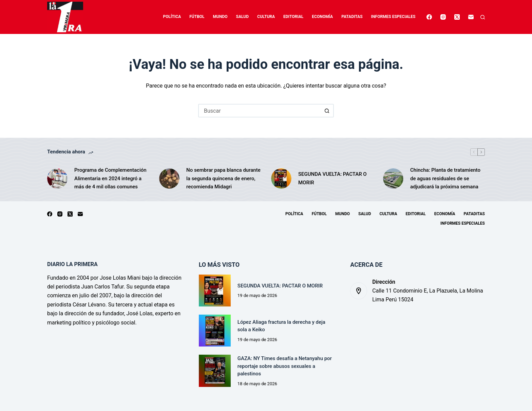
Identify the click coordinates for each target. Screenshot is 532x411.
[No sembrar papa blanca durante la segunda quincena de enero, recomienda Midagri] (169, 179)
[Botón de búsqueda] (327, 111)
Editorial (293, 17)
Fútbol (197, 17)
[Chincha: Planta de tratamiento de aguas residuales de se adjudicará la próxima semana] (393, 179)
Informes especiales (393, 17)
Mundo (220, 17)
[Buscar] (483, 17)
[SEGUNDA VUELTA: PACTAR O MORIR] (281, 179)
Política (172, 17)
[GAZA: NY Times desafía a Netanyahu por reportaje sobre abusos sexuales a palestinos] (215, 371)
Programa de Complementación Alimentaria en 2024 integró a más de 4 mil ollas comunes (110, 179)
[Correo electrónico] (471, 17)
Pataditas (352, 17)
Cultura (266, 17)
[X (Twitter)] (457, 17)
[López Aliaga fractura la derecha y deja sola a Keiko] (215, 331)
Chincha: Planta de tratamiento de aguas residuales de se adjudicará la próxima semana (445, 179)
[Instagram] (443, 17)
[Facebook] (429, 17)
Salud (242, 17)
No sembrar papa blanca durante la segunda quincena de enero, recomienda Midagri (223, 179)
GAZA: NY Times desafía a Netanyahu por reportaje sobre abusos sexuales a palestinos (285, 366)
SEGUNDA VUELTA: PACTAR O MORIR (332, 178)
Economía (322, 17)
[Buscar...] (259, 111)
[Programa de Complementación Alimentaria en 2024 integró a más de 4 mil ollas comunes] (57, 179)
